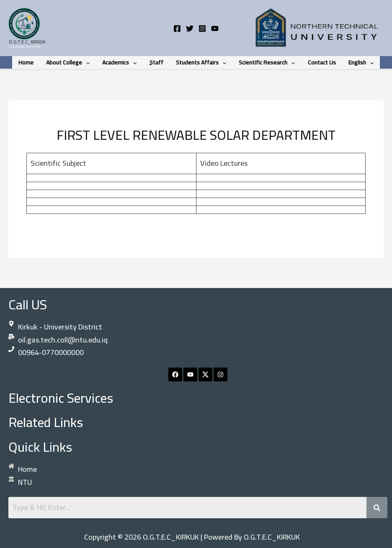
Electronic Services (61, 398)
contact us (320, 62)
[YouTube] (215, 28)
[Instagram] (202, 28)
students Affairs (201, 62)
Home (29, 62)
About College (70, 62)
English (358, 62)
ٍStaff (157, 62)
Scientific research (266, 62)
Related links (46, 422)
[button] (88, 62)
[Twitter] (190, 28)
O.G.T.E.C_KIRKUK (27, 42)
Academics (121, 62)
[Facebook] (177, 28)
